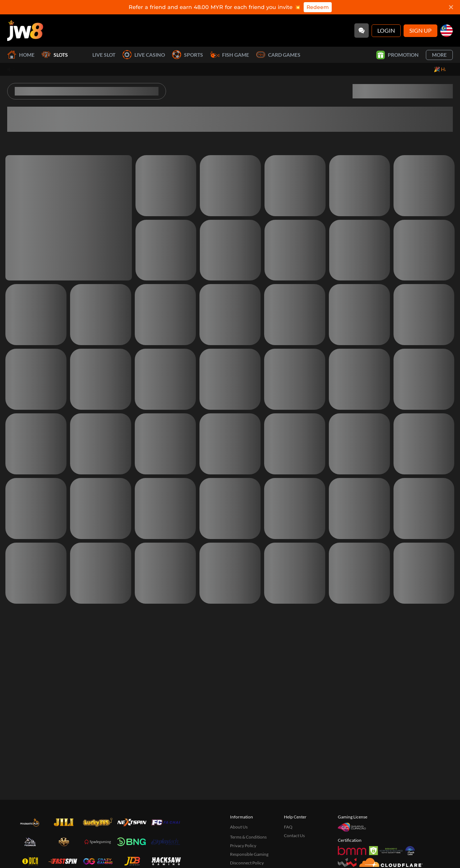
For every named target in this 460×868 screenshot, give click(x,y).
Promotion (397, 55)
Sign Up (420, 30)
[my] (447, 31)
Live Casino (144, 55)
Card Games (278, 55)
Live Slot (95, 55)
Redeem (318, 7)
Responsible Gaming (249, 854)
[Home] (25, 31)
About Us (239, 827)
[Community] (362, 31)
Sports (188, 55)
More (439, 55)
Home (21, 55)
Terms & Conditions (248, 837)
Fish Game (230, 55)
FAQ (288, 827)
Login (386, 30)
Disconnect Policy (247, 863)
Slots (55, 55)
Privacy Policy (243, 846)
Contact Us (294, 835)
